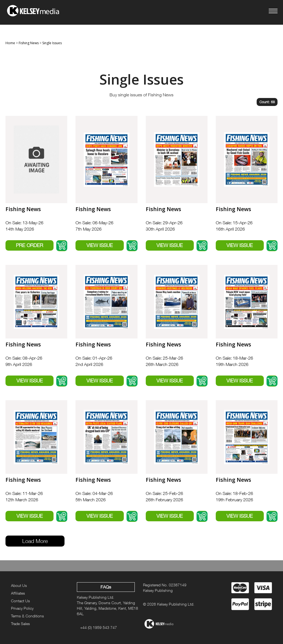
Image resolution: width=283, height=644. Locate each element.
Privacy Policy (22, 608)
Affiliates (18, 593)
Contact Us (20, 601)
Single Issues (52, 43)
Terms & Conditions (27, 616)
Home (10, 43)
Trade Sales (20, 624)
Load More (35, 541)
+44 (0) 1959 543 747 (99, 627)
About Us (19, 585)
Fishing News (29, 43)
